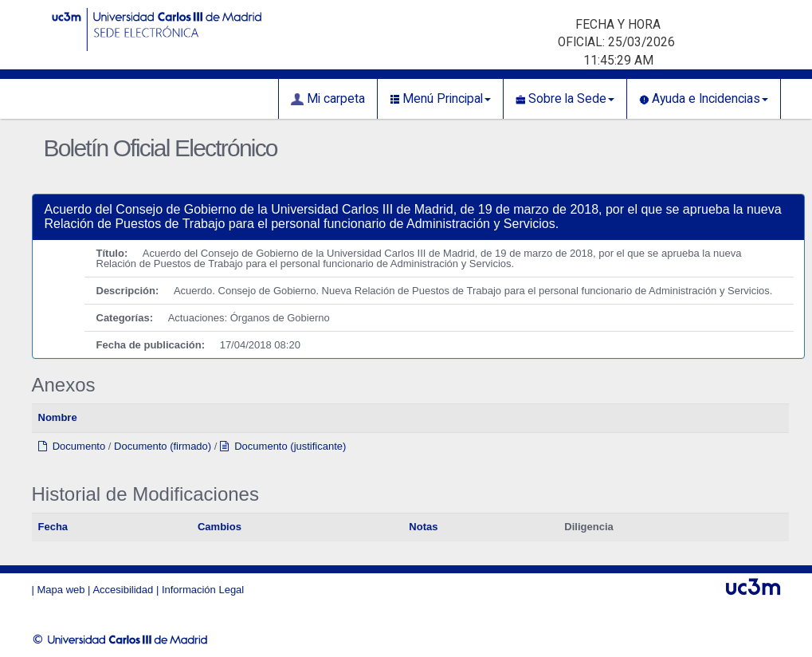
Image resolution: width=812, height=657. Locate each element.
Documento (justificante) (283, 446)
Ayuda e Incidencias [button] (704, 99)
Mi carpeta (328, 99)
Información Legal (203, 590)
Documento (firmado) (163, 446)
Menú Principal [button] (440, 99)
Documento (72, 446)
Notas (423, 527)
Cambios (220, 527)
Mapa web (61, 590)
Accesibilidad (123, 590)
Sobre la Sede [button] (565, 99)
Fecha (53, 527)
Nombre (58, 417)
